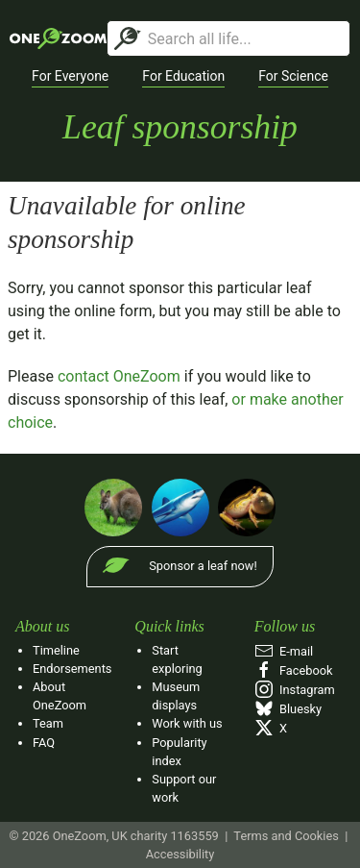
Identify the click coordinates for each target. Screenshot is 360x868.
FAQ (44, 743)
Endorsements (72, 669)
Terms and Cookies (286, 836)
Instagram (295, 690)
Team (48, 723)
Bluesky (288, 709)
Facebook (294, 670)
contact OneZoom (119, 376)
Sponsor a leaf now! (203, 566)
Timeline (56, 650)
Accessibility (180, 854)
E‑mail (284, 651)
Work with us (187, 723)
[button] (70, 77)
